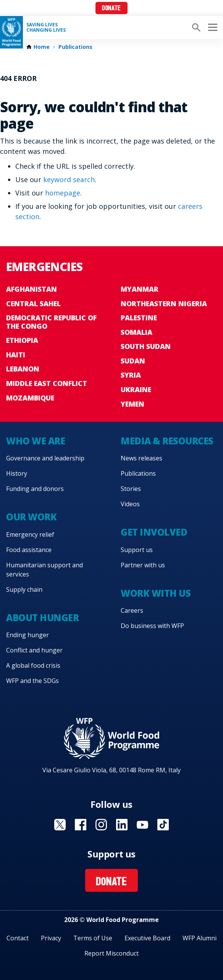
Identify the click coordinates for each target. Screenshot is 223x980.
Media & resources (167, 441)
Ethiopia (22, 340)
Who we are (36, 441)
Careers (132, 610)
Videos (130, 504)
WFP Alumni (200, 938)
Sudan (133, 361)
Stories (131, 489)
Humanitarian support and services (44, 570)
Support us (137, 550)
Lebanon (23, 369)
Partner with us (143, 565)
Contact (18, 938)
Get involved (154, 532)
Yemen (133, 404)
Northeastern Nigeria (164, 304)
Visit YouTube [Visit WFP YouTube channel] (142, 825)
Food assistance (29, 550)
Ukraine (136, 389)
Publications (75, 47)
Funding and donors (35, 489)
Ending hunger (27, 635)
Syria (131, 375)
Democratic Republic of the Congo (51, 322)
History (17, 473)
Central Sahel (33, 304)
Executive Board (147, 938)
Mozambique (30, 398)
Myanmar (140, 289)
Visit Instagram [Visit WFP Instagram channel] (101, 825)
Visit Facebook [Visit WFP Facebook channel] (81, 825)
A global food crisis (33, 665)
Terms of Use (93, 938)
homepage (63, 193)
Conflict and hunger (34, 650)
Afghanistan (32, 289)
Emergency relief (30, 534)
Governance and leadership (45, 458)
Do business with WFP (152, 626)
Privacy (51, 938)
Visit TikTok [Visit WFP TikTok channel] (163, 825)
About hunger (42, 618)
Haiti (16, 355)
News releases (141, 458)
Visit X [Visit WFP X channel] (60, 825)
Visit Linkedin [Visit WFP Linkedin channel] (122, 825)
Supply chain (24, 589)
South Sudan (146, 346)
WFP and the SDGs (32, 681)
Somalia (137, 332)
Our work (31, 517)
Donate (111, 9)
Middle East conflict (47, 383)
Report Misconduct (112, 953)
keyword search (69, 179)
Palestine (139, 318)
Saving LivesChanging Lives (46, 27)
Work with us (156, 593)
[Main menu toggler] (212, 27)
